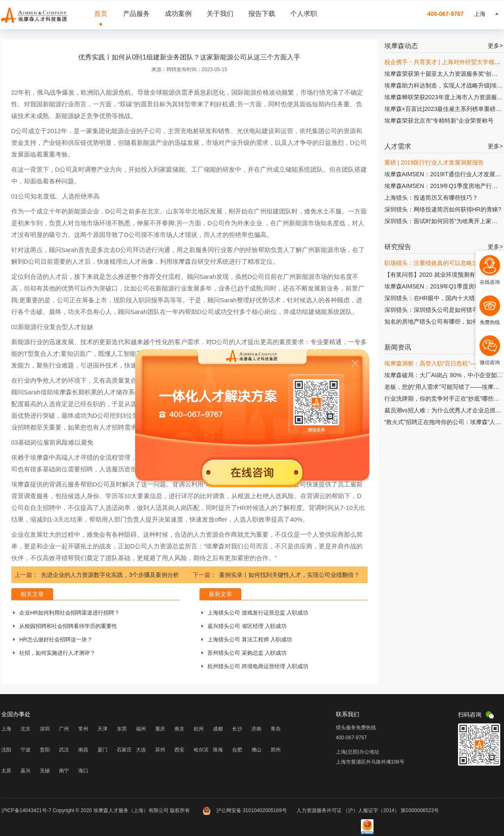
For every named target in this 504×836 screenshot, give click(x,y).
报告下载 (262, 14)
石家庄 (124, 750)
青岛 (276, 729)
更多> (495, 46)
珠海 (218, 750)
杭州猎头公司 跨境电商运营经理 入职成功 (258, 666)
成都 (218, 729)
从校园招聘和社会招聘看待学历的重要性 (68, 626)
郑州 (276, 750)
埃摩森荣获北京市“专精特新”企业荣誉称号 (439, 121)
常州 (83, 729)
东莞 (122, 729)
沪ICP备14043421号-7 (26, 810)
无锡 (45, 771)
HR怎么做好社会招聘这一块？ (56, 639)
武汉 (64, 750)
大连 (141, 750)
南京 (179, 729)
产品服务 (136, 14)
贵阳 (45, 750)
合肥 (237, 750)
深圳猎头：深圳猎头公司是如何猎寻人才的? (442, 310)
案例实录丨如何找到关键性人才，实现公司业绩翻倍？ (289, 575)
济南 (256, 729)
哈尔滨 (201, 750)
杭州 (199, 729)
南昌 (83, 750)
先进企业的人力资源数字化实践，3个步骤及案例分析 (110, 575)
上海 (6, 729)
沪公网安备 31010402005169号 (245, 810)
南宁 (64, 771)
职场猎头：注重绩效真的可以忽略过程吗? (439, 263)
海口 (83, 771)
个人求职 (304, 14)
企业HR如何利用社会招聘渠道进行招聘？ (69, 613)
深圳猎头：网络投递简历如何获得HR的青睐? (443, 209)
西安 (179, 750)
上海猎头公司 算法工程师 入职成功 (250, 639)
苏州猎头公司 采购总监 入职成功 (247, 653)
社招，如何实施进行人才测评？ (57, 653)
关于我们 (220, 14)
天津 (102, 729)
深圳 (45, 729)
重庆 (160, 729)
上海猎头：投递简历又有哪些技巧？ (431, 198)
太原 (6, 771)
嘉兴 (26, 771)
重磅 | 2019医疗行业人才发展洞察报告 (434, 162)
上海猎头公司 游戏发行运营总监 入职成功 (258, 613)
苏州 (160, 750)
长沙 (237, 729)
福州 (141, 729)
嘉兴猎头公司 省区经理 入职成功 (247, 626)
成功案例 (178, 14)
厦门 (102, 750)
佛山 (256, 750)
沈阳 (6, 750)
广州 (64, 729)
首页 (101, 14)
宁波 (26, 750)
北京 (26, 729)
